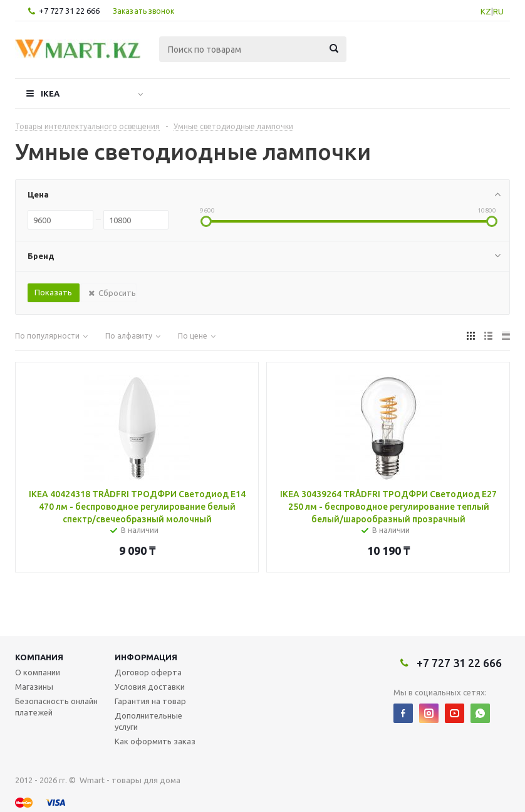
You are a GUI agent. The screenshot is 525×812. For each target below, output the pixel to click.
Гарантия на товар (150, 701)
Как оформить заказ (155, 741)
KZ (486, 11)
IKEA (50, 93)
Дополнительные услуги (148, 721)
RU (498, 11)
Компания (39, 657)
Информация (146, 657)
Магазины (34, 687)
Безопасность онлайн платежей (56, 707)
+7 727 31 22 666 (69, 11)
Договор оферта (148, 672)
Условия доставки (150, 687)
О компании (38, 672)
